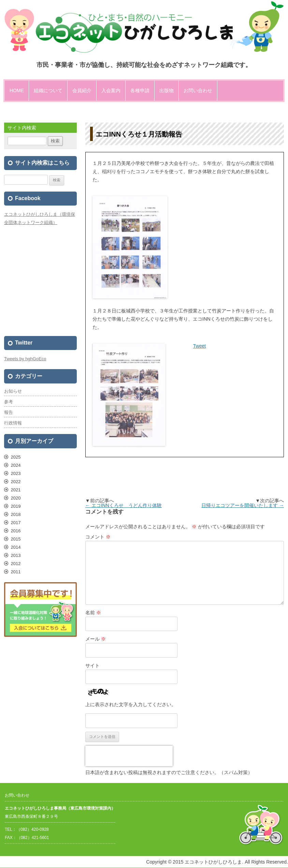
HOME (17, 90)
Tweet (199, 346)
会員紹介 (82, 90)
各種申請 (140, 90)
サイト (92, 666)
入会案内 (111, 90)
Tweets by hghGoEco (25, 359)
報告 (9, 412)
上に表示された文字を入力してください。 (131, 704)
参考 (9, 402)
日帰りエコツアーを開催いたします (243, 505)
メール (96, 639)
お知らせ (13, 391)
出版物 (167, 90)
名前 (93, 613)
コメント (98, 537)
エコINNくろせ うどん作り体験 (124, 505)
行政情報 (13, 423)
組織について (48, 90)
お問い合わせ (198, 90)
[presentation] (129, 756)
